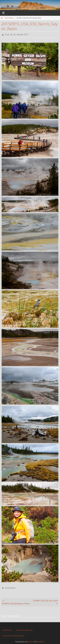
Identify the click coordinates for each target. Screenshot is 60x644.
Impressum (7, 630)
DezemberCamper (13, 4)
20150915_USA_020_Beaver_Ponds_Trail (16, 602)
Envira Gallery (9, 18)
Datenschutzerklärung (13, 636)
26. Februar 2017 (21, 34)
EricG (7, 34)
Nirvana (31, 642)
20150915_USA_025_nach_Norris (46, 602)
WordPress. (40, 642)
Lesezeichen (10, 588)
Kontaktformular (24, 630)
